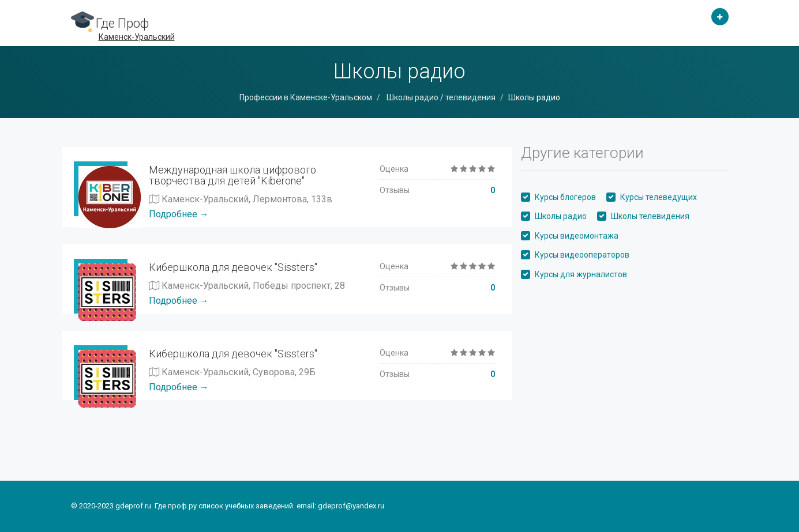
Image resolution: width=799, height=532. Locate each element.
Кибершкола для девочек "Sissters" (233, 267)
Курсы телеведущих (659, 197)
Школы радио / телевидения (440, 97)
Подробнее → (179, 214)
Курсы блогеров (565, 197)
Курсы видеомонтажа (577, 236)
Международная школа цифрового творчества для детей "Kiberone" (232, 176)
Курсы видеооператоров (582, 255)
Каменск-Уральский (137, 37)
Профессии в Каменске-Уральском (306, 97)
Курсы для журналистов (581, 274)
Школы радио (561, 216)
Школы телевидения (650, 216)
